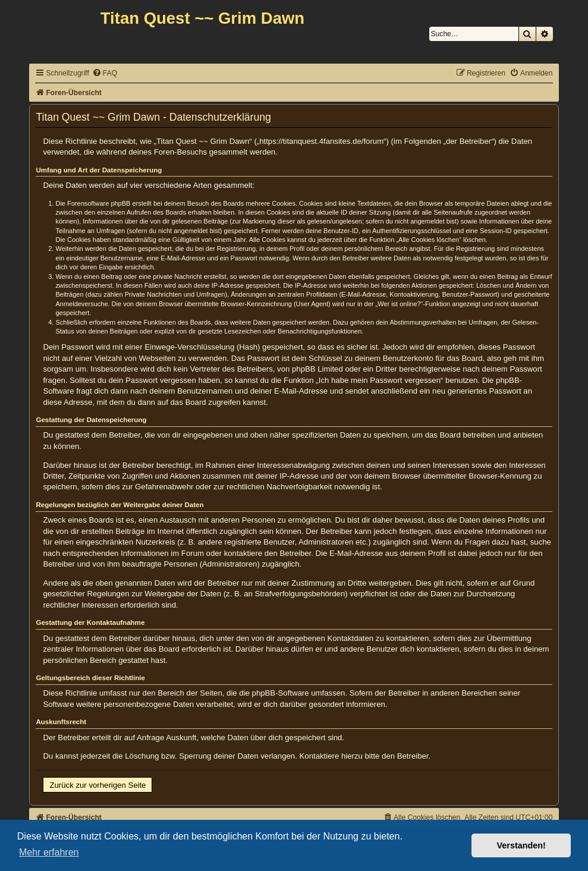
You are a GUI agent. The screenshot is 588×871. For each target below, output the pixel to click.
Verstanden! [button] (521, 845)
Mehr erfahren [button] (49, 852)
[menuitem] (105, 73)
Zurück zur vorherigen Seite (98, 785)
